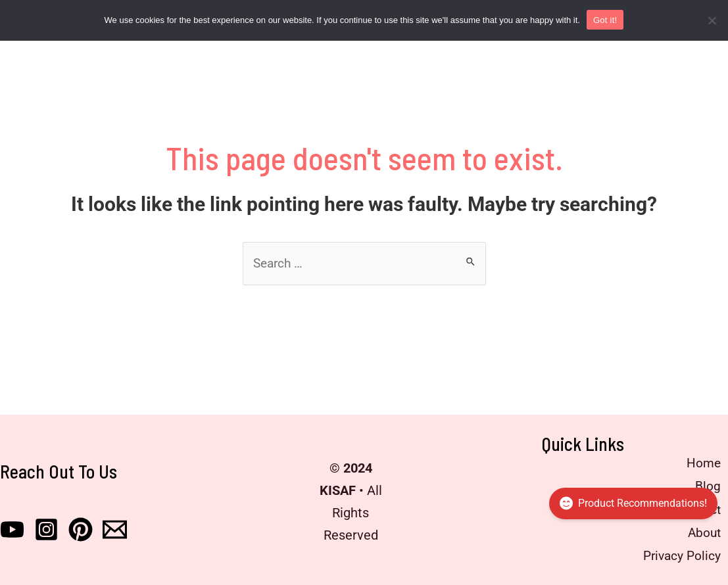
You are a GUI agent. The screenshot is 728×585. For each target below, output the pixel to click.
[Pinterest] (81, 528)
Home (700, 465)
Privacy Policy (678, 554)
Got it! (605, 20)
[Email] (115, 528)
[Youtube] (12, 528)
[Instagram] (46, 528)
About (701, 532)
